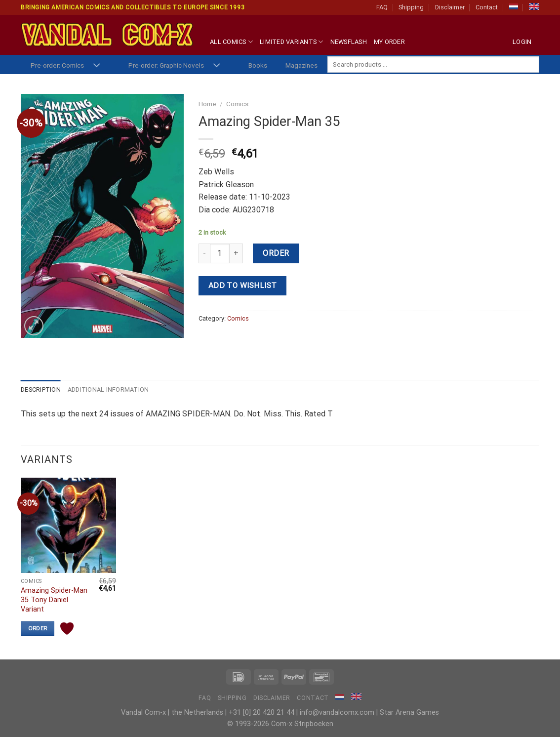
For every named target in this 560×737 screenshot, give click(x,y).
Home (207, 104)
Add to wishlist (243, 286)
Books (258, 65)
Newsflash (349, 42)
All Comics (231, 42)
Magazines (301, 65)
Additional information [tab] (108, 389)
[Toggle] (97, 66)
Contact (487, 7)
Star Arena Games (409, 713)
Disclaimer (450, 7)
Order (276, 253)
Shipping (411, 7)
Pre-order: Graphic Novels (166, 65)
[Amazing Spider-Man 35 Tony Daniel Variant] (68, 525)
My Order (389, 42)
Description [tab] (41, 389)
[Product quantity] (220, 253)
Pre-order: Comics (57, 65)
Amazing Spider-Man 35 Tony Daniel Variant (54, 600)
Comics (237, 104)
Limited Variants (292, 42)
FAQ (382, 7)
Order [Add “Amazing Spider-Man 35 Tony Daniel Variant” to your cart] (38, 628)
